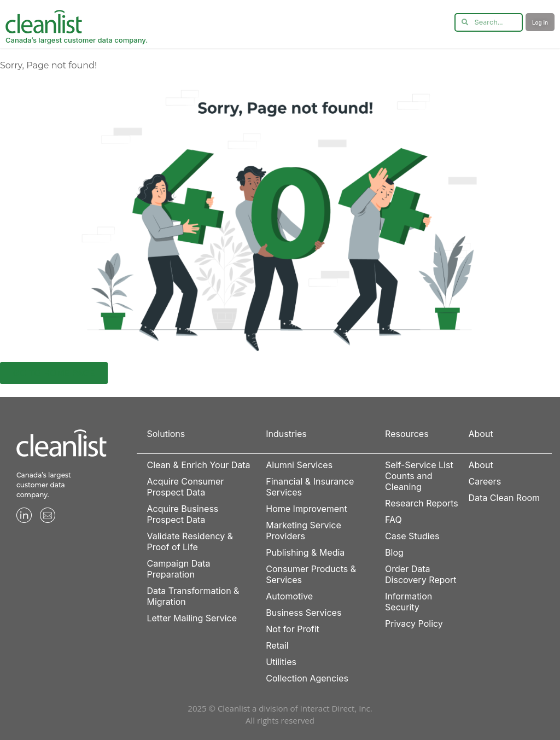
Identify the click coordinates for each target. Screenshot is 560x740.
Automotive (289, 596)
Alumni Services (299, 465)
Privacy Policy (414, 624)
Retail (277, 645)
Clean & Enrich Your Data (198, 465)
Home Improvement (307, 509)
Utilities (281, 662)
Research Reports (422, 503)
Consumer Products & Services (311, 574)
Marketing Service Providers (304, 531)
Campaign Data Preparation (178, 569)
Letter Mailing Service (192, 618)
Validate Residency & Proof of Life (190, 541)
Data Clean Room (504, 498)
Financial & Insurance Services (310, 487)
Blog (394, 552)
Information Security (409, 602)
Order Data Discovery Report (421, 574)
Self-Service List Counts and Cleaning (419, 476)
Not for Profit (293, 629)
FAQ (393, 520)
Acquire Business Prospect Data (182, 514)
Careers (485, 481)
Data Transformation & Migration (193, 596)
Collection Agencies (307, 678)
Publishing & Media (305, 552)
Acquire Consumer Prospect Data (185, 487)
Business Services (304, 613)
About (481, 465)
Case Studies (412, 536)
